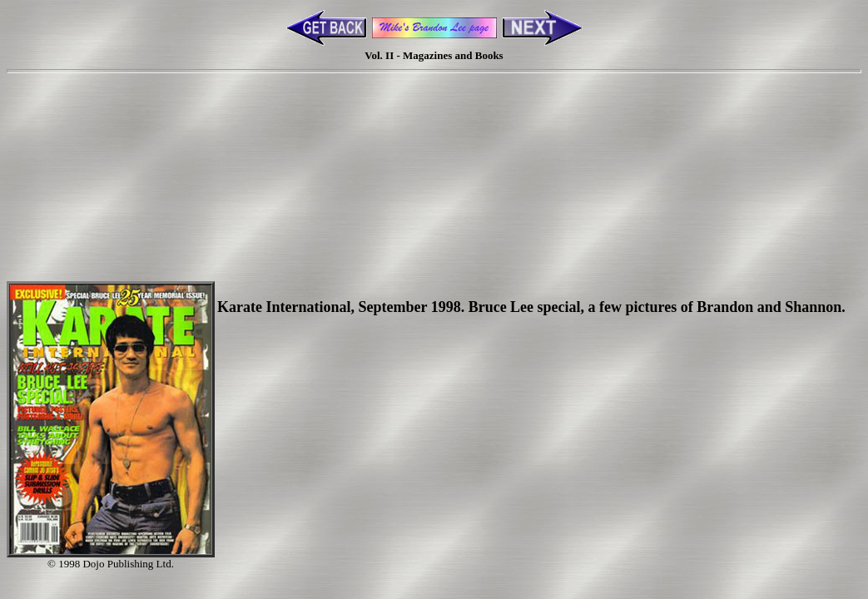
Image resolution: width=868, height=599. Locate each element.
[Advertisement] (434, 152)
